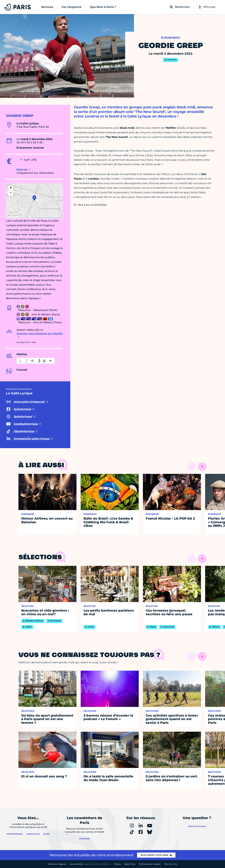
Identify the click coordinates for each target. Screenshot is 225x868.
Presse (117, 864)
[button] (34, 198)
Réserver (22, 169)
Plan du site (171, 864)
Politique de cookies (150, 864)
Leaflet (34, 217)
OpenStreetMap (50, 217)
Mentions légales (57, 864)
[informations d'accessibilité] (36, 361)
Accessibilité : (90, 864)
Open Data (130, 864)
